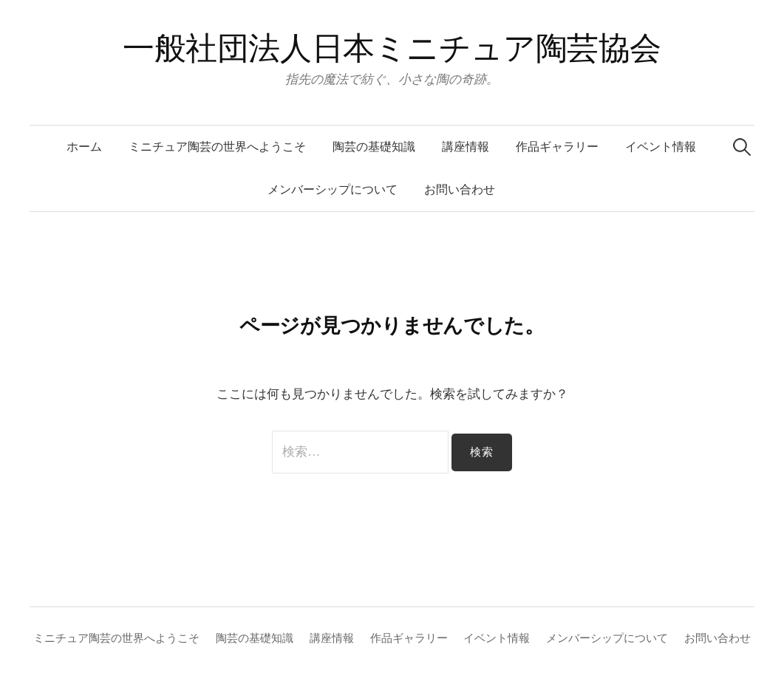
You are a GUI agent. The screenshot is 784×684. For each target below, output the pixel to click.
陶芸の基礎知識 (374, 147)
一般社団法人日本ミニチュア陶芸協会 (392, 48)
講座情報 (466, 147)
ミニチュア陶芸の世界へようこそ (217, 147)
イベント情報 (661, 147)
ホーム (84, 147)
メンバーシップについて (333, 189)
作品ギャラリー (557, 147)
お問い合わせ (460, 189)
